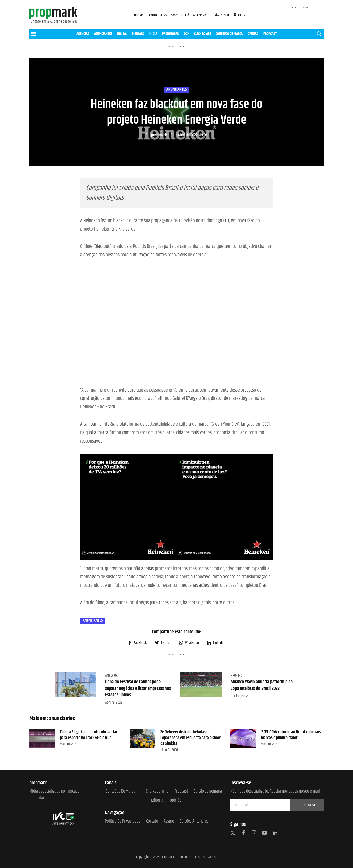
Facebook (137, 643)
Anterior (111, 675)
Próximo (236, 675)
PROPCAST (270, 34)
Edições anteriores (194, 821)
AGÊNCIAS (83, 34)
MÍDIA (153, 34)
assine (223, 15)
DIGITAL (122, 34)
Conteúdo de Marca (120, 792)
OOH (187, 34)
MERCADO (138, 34)
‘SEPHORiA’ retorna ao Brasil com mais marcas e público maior (291, 735)
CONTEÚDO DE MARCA (229, 34)
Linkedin (216, 643)
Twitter (163, 643)
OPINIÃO (253, 34)
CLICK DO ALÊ (202, 34)
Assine (169, 821)
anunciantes (177, 90)
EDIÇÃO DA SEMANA (194, 15)
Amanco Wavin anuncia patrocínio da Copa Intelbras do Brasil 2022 (263, 685)
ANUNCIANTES (103, 34)
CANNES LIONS (158, 15)
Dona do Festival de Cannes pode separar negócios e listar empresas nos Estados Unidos (137, 688)
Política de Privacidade (123, 821)
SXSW (175, 15)
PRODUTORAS (170, 34)
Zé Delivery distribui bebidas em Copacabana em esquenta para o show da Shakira (190, 738)
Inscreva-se (307, 805)
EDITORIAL (139, 15)
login (240, 15)
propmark (156, 135)
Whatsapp (189, 643)
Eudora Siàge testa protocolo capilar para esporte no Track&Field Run (89, 735)
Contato (152, 821)
